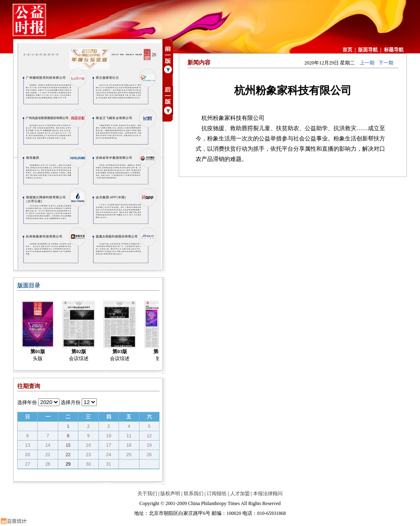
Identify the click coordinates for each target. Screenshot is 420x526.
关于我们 (147, 494)
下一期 (386, 63)
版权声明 (170, 494)
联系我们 (194, 494)
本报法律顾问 (268, 494)
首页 (347, 50)
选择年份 (27, 402)
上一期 (367, 63)
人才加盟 (240, 494)
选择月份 (71, 402)
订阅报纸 (217, 494)
